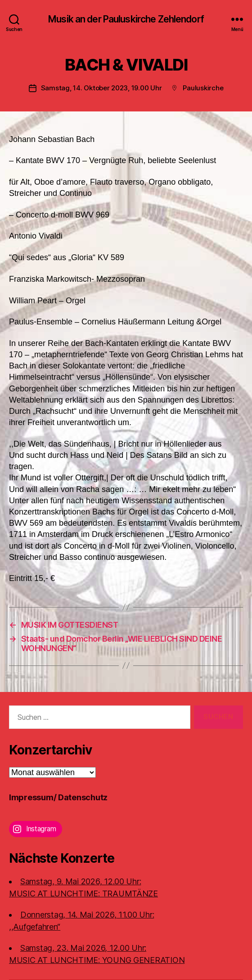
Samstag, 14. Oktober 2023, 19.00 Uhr (101, 88)
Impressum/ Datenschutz (58, 797)
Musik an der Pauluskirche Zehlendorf (126, 19)
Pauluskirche (203, 88)
